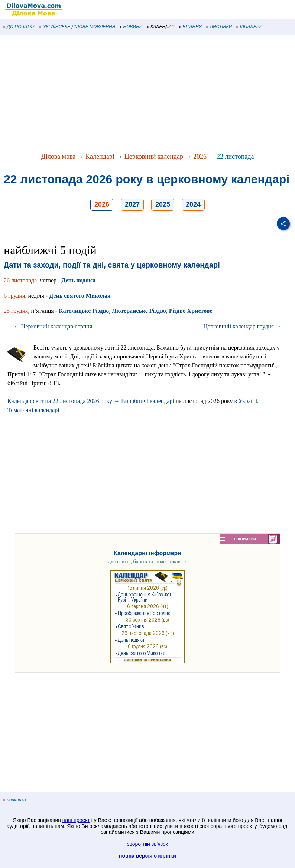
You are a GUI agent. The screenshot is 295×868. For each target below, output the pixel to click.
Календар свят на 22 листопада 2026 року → (64, 401)
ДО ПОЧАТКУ (19, 27)
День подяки (78, 280)
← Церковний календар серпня (53, 326)
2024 (193, 204)
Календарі (100, 157)
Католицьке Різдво (84, 311)
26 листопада (20, 280)
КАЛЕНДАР (161, 27)
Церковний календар (154, 157)
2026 (200, 157)
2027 (132, 204)
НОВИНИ (131, 27)
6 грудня (14, 296)
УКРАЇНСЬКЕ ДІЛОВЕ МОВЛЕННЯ (77, 27)
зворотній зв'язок (147, 844)
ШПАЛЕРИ (249, 27)
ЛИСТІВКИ (219, 27)
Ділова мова (59, 157)
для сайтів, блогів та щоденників (147, 562)
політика (15, 800)
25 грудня (16, 311)
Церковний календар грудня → (242, 326)
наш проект (76, 820)
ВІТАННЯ (191, 27)
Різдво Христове (191, 311)
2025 (163, 204)
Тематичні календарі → (37, 410)
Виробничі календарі (148, 401)
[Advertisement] (147, 94)
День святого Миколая (80, 296)
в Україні (246, 401)
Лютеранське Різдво (139, 311)
